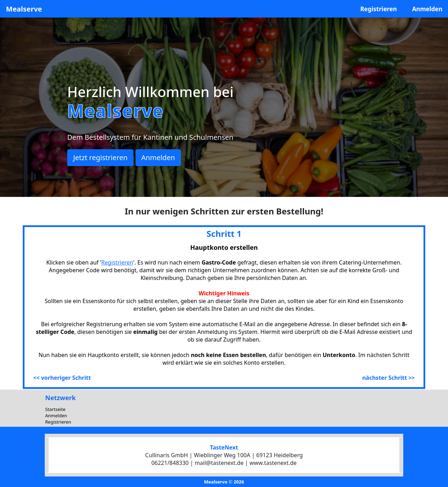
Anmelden (427, 9)
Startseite (55, 409)
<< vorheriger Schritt (62, 378)
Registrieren (378, 9)
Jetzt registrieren (100, 157)
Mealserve (24, 9)
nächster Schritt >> (388, 378)
